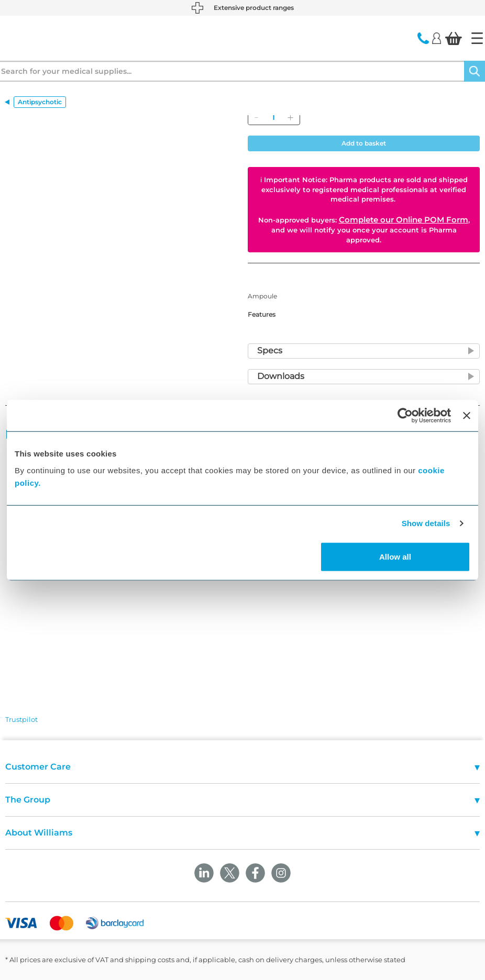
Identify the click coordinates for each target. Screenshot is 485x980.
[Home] (477, 38)
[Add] (290, 117)
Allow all (395, 556)
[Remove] (256, 117)
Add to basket (364, 143)
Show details (426, 523)
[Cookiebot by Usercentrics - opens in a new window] (405, 416)
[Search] (475, 71)
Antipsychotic (40, 102)
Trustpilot (21, 719)
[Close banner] (467, 416)
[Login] (437, 38)
